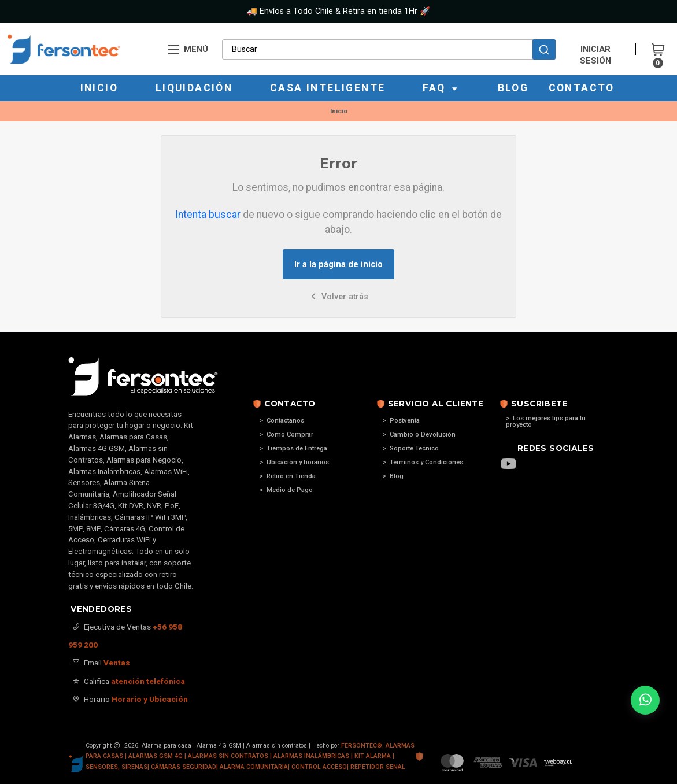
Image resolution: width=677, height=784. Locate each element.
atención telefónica (148, 681)
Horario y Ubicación (150, 699)
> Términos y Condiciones (423, 462)
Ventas (117, 663)
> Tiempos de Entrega (293, 448)
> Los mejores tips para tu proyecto (546, 421)
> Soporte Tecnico (411, 448)
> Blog (393, 476)
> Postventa (401, 421)
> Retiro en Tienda (288, 476)
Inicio (99, 88)
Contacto (582, 88)
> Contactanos (282, 421)
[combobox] (389, 49)
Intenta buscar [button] (208, 215)
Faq (441, 88)
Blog (513, 88)
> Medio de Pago (286, 490)
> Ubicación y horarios (294, 462)
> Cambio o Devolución (419, 434)
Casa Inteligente (328, 88)
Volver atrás (338, 297)
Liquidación (194, 88)
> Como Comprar (286, 434)
